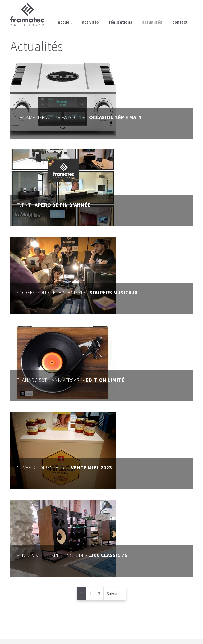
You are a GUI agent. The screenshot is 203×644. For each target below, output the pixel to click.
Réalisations (121, 22)
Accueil (65, 22)
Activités (90, 22)
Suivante (115, 593)
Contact (180, 22)
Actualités (152, 22)
